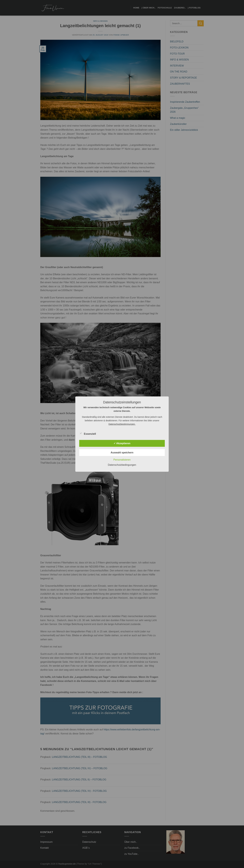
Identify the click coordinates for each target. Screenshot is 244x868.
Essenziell (88, 433)
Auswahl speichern (122, 452)
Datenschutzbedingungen (122, 465)
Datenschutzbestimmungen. (122, 424)
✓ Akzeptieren (122, 443)
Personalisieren (122, 460)
